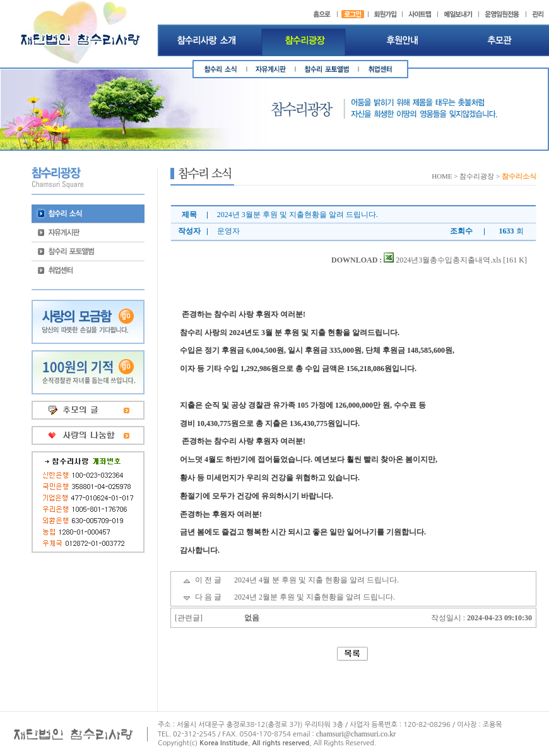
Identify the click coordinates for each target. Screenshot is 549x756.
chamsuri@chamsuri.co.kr (356, 734)
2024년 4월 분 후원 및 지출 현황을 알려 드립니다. (316, 580)
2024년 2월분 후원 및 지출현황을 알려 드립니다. (315, 597)
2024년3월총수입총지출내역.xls (442, 260)
